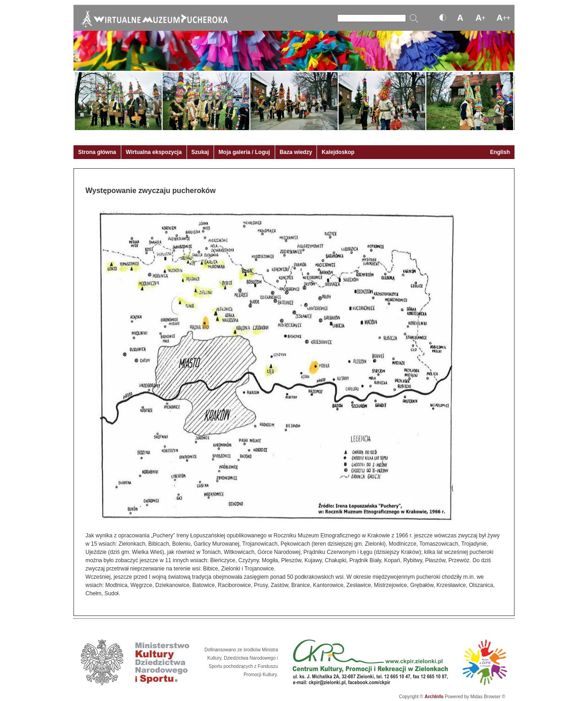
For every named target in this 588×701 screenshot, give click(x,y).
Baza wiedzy (296, 152)
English (500, 152)
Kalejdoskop (338, 152)
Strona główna (97, 152)
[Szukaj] (372, 18)
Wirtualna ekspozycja (154, 152)
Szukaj (200, 152)
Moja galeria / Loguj (244, 152)
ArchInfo (434, 697)
